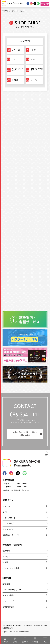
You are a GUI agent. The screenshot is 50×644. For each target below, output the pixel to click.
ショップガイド (13, 11)
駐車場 (5, 562)
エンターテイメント (17, 70)
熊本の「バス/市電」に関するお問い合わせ (25, 434)
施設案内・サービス (11, 535)
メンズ (33, 50)
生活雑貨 (15, 80)
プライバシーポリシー (12, 590)
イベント (6, 512)
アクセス (6, 557)
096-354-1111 (25, 415)
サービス (34, 80)
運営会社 (6, 584)
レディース (16, 50)
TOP (4, 11)
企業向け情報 (8, 607)
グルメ (22, 11)
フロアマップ (8, 524)
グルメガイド (8, 529)
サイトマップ (8, 601)
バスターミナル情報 (11, 568)
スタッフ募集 (8, 595)
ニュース (6, 506)
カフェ (33, 59)
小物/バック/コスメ (37, 70)
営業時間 (6, 551)
